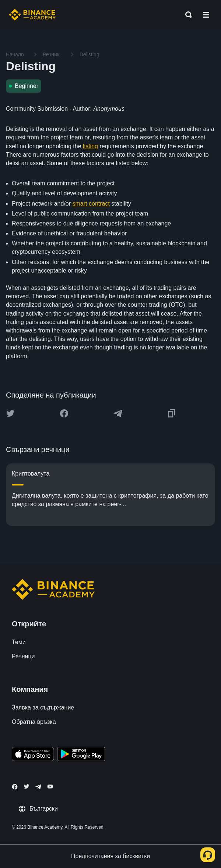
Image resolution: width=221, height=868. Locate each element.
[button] (206, 15)
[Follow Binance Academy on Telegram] (38, 787)
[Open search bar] (186, 15)
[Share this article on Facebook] (64, 413)
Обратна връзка (34, 722)
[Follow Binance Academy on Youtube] (50, 787)
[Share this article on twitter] (10, 413)
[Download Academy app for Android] (81, 755)
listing (90, 146)
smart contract (91, 204)
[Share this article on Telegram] (118, 413)
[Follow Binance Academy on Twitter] (27, 786)
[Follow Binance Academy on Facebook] (15, 787)
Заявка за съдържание (43, 707)
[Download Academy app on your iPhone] (33, 755)
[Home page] (32, 15)
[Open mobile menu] (206, 15)
